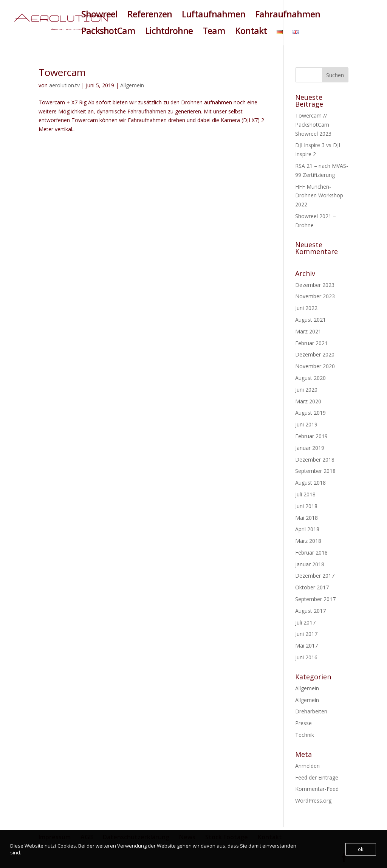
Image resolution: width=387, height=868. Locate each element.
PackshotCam (108, 32)
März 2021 (308, 331)
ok (361, 849)
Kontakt (251, 32)
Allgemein (132, 85)
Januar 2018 (310, 564)
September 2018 (315, 471)
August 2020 (310, 378)
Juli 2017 (305, 622)
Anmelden (307, 766)
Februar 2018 (311, 553)
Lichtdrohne (169, 32)
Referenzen (150, 16)
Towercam (62, 72)
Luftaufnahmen (214, 16)
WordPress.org (313, 801)
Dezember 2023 (315, 285)
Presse (303, 723)
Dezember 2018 (315, 460)
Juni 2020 (306, 390)
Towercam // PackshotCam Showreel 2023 (313, 125)
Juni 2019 (306, 424)
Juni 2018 (306, 506)
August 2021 (310, 320)
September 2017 (315, 599)
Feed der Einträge (317, 777)
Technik (305, 735)
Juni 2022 (306, 308)
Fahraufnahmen (288, 16)
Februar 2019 (311, 436)
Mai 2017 (307, 646)
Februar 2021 (311, 343)
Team (214, 32)
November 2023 (315, 296)
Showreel (99, 16)
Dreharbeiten (311, 711)
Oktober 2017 (312, 587)
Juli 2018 (305, 494)
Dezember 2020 (315, 354)
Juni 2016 (306, 657)
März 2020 (308, 401)
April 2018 (307, 529)
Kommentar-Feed (317, 789)
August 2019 (310, 413)
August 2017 (310, 611)
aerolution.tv (64, 85)
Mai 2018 (307, 518)
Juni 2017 (306, 634)
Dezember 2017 (315, 576)
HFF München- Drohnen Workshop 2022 (319, 196)
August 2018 (310, 483)
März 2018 (308, 541)
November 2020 (315, 366)
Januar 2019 (310, 448)
